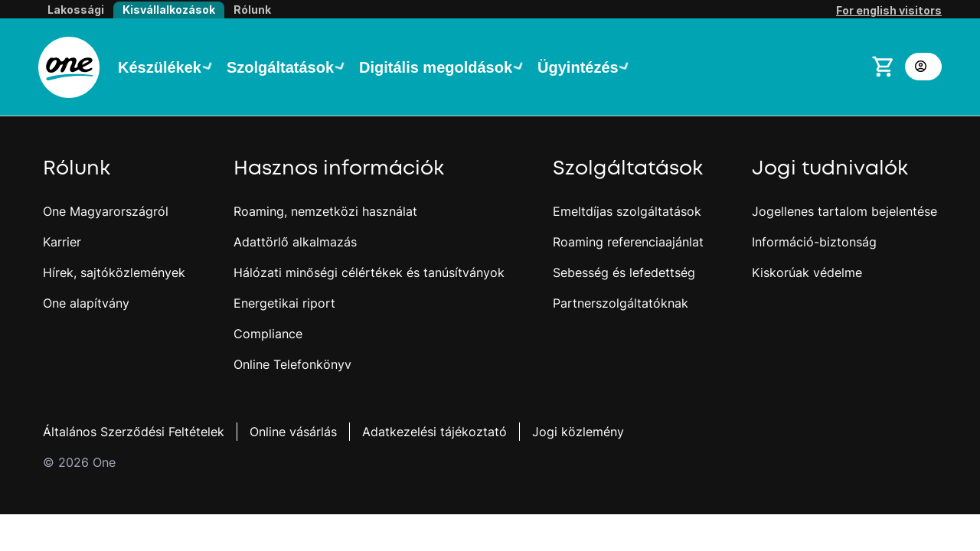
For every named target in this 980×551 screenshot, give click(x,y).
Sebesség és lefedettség (624, 272)
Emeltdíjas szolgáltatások (627, 211)
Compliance (268, 334)
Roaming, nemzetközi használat (325, 211)
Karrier (62, 242)
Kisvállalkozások (169, 10)
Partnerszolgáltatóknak (621, 303)
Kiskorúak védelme (807, 272)
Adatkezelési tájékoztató (434, 432)
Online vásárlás (293, 432)
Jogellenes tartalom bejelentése (844, 211)
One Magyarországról (106, 211)
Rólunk (252, 10)
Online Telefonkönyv (292, 364)
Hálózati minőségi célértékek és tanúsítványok (369, 272)
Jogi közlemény (578, 432)
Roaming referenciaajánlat (628, 242)
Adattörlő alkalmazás (295, 242)
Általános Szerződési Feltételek (134, 432)
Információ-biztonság (814, 242)
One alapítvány (86, 303)
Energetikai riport (284, 303)
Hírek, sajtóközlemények (114, 272)
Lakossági (76, 10)
